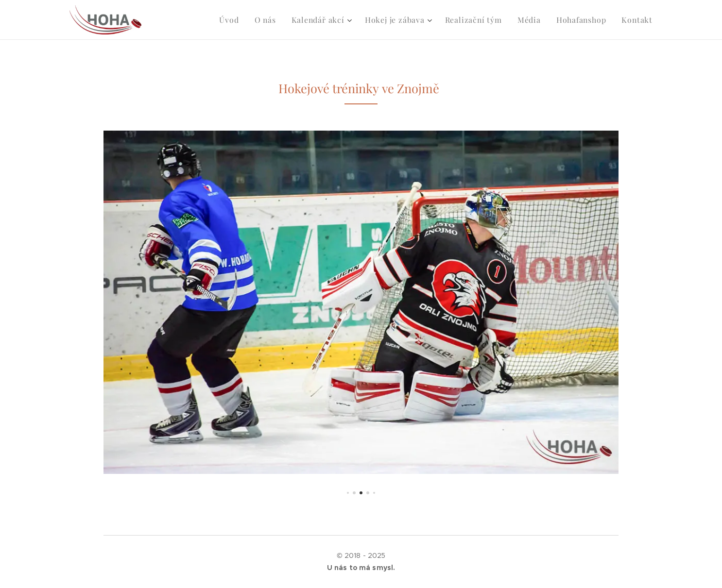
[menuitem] (244, 20)
